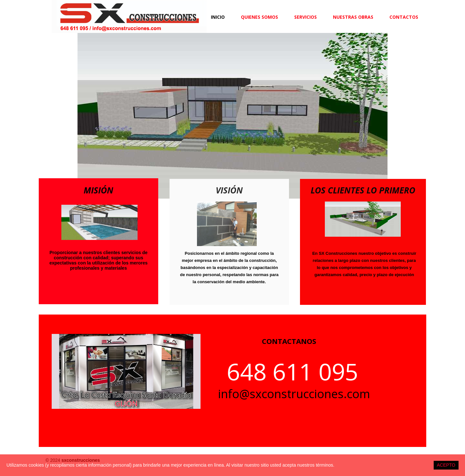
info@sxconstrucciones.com (294, 394)
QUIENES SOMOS (259, 17)
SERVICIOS (305, 17)
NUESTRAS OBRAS (353, 17)
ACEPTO (446, 465)
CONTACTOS (404, 17)
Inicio (218, 17)
